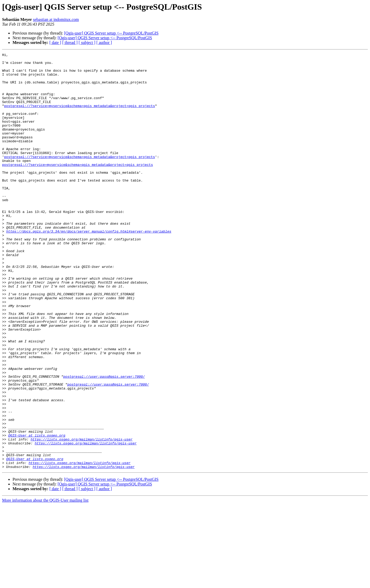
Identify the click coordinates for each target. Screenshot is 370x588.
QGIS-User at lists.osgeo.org (37, 512)
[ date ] (55, 43)
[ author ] (104, 43)
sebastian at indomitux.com (56, 19)
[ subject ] (87, 43)
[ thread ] (70, 43)
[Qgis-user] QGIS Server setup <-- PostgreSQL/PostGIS (111, 33)
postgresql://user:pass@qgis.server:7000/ (104, 442)
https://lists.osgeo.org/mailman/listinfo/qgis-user (82, 517)
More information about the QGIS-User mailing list (45, 583)
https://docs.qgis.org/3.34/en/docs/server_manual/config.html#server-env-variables (89, 267)
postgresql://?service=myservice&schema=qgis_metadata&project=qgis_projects (80, 117)
